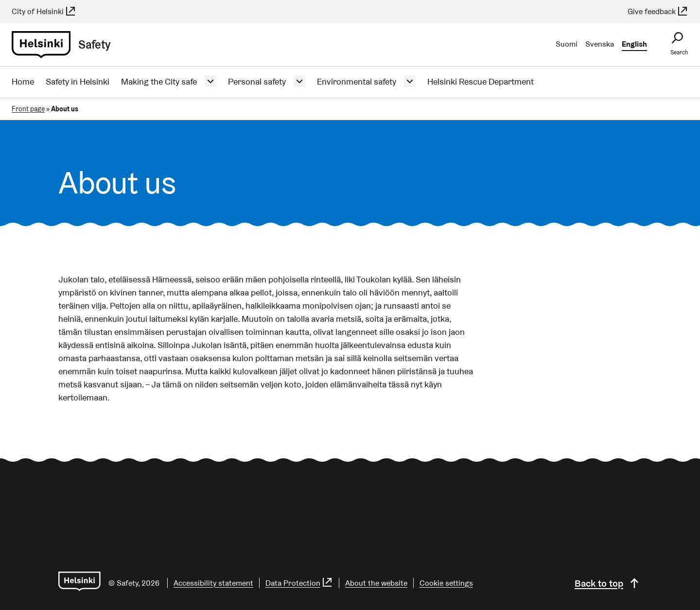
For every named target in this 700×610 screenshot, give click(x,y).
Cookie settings (446, 583)
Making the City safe (159, 81)
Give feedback (658, 11)
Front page (28, 109)
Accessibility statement (213, 583)
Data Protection (299, 583)
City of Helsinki (44, 11)
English (634, 44)
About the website (376, 583)
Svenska (600, 44)
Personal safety (257, 81)
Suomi (567, 44)
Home (23, 81)
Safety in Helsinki (78, 81)
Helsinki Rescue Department (481, 81)
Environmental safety (357, 81)
